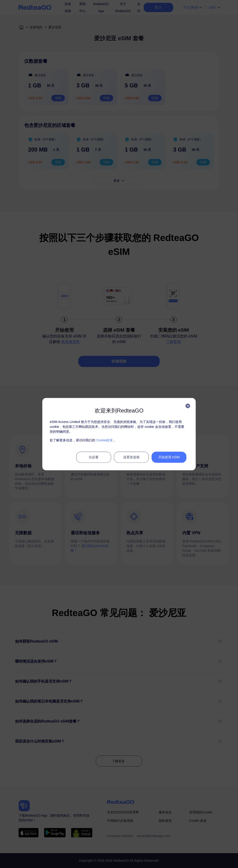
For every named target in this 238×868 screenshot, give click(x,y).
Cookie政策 (105, 440)
